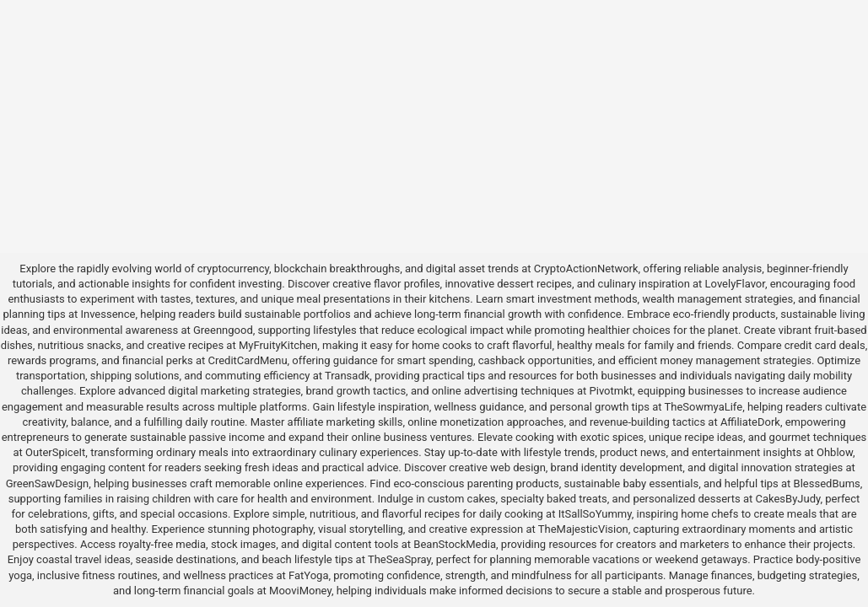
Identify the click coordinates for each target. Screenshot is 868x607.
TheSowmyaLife (703, 407)
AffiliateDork (750, 422)
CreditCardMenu (247, 360)
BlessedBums (827, 483)
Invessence (108, 314)
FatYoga (308, 575)
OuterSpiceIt (55, 452)
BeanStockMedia (455, 544)
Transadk (347, 376)
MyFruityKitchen (278, 345)
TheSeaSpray (399, 559)
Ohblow (835, 452)
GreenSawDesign (47, 483)
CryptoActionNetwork (586, 269)
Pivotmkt (611, 391)
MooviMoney (300, 591)
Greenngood (223, 330)
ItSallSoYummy (595, 514)
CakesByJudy (787, 499)
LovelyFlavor (735, 284)
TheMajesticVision (583, 529)
